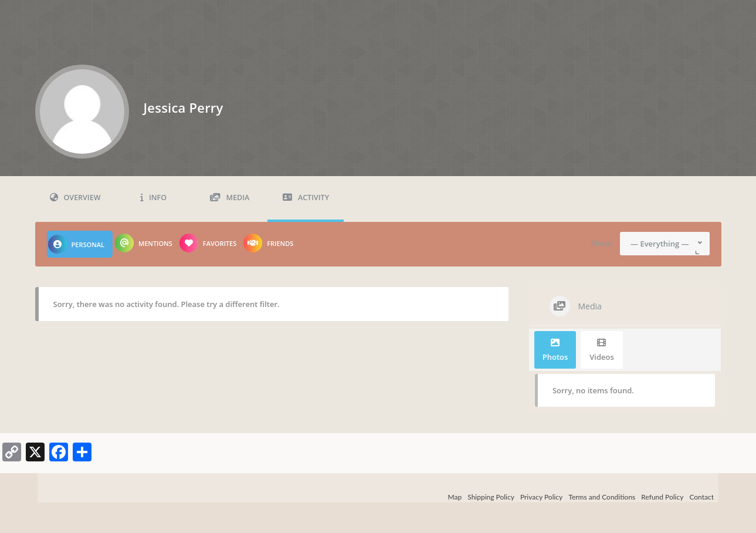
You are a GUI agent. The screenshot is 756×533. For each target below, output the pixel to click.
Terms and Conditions (602, 497)
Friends (268, 243)
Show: (602, 243)
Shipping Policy (491, 497)
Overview (75, 198)
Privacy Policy (541, 497)
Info (153, 198)
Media (230, 198)
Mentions (144, 243)
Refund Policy (662, 497)
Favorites (208, 243)
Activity (306, 198)
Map (455, 497)
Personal (77, 244)
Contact (701, 497)
